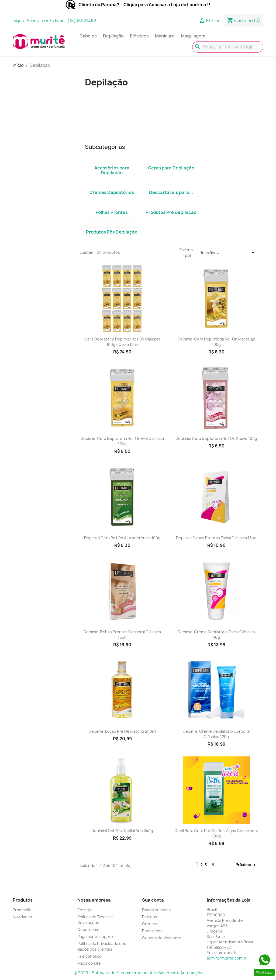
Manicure (165, 36)
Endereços (152, 931)
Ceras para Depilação (171, 168)
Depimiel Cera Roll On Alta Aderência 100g (122, 538)
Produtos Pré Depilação (171, 212)
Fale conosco (89, 956)
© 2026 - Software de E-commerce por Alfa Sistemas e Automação (138, 973)
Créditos (150, 924)
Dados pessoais (157, 910)
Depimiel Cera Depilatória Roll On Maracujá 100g (216, 342)
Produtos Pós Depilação (112, 232)
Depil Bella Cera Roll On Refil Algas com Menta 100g (216, 833)
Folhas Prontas (112, 212)
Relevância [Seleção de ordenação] (228, 253)
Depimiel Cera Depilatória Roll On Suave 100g (216, 438)
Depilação (113, 36)
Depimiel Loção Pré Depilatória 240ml (122, 731)
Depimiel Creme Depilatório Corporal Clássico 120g (216, 734)
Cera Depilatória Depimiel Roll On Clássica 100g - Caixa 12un (122, 342)
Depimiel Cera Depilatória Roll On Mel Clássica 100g (122, 441)
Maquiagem (193, 36)
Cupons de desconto (162, 938)
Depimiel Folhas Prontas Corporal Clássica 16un (122, 635)
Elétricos (139, 36)
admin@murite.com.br (227, 958)
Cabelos (88, 36)
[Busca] (228, 47)
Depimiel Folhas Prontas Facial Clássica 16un (216, 538)
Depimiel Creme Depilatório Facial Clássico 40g (216, 635)
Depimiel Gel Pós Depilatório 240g (122, 831)
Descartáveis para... (171, 192)
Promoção (22, 910)
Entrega (85, 910)
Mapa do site (89, 963)
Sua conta (153, 900)
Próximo (247, 865)
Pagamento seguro (95, 936)
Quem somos (89, 929)
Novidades (22, 917)
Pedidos (150, 917)
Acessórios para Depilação (112, 170)
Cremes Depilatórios (112, 192)
